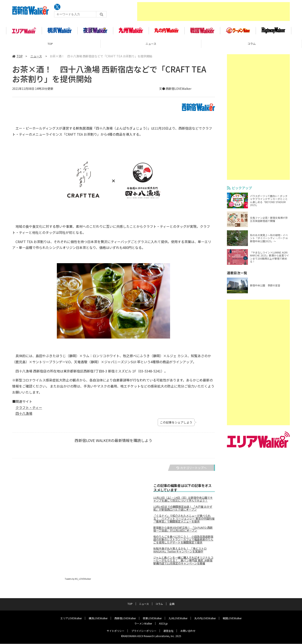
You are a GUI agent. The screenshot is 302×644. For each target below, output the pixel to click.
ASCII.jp (163, 624)
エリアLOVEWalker (71, 618)
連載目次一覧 (237, 274)
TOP (50, 45)
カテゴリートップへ (191, 469)
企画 (172, 604)
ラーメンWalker (143, 624)
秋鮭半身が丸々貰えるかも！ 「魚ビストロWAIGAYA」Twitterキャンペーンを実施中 (180, 551)
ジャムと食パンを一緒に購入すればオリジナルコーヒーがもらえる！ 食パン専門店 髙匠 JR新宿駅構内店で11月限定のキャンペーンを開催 (183, 562)
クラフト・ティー (29, 409)
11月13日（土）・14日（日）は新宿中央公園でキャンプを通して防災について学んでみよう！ (183, 500)
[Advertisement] (213, 12)
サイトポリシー (116, 631)
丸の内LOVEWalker (205, 618)
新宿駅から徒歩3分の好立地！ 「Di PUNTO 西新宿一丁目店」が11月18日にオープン (183, 530)
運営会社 (168, 631)
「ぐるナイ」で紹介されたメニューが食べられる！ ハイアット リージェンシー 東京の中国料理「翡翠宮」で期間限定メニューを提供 (184, 520)
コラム (252, 45)
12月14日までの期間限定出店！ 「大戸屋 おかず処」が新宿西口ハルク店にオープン (183, 509)
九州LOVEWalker (178, 618)
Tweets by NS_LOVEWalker (78, 580)
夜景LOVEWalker (152, 618)
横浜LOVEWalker (98, 618)
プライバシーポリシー (144, 631)
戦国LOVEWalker (232, 618)
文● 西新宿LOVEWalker (175, 90)
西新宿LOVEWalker (125, 618)
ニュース (151, 45)
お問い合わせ (188, 631)
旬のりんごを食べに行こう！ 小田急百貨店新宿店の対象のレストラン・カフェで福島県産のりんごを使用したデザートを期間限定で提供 (183, 541)
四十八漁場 (24, 415)
